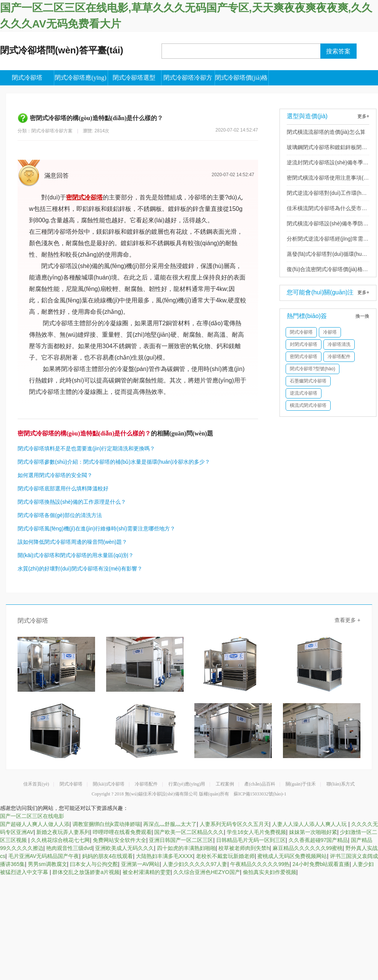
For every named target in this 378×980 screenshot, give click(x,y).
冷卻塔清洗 (339, 344)
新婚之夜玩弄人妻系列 (63, 832)
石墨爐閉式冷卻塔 (308, 381)
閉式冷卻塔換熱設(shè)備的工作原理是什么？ (72, 502)
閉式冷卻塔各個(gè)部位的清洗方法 (60, 515)
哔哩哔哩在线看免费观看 (122, 832)
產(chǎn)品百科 (260, 784)
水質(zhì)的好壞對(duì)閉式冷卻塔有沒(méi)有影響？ (80, 569)
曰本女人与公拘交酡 (94, 864)
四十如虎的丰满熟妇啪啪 (186, 848)
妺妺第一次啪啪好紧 (313, 832)
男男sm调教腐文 (48, 864)
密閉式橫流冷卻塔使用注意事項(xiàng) (327, 180)
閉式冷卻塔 (301, 332)
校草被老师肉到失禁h (244, 848)
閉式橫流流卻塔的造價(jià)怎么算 (326, 132)
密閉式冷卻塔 (304, 357)
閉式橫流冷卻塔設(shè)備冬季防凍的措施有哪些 (328, 226)
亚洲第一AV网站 (141, 864)
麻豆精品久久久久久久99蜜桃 (308, 848)
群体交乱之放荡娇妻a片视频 (86, 872)
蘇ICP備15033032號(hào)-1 (260, 794)
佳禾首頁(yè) (36, 784)
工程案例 (225, 784)
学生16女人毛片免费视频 (257, 832)
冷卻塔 (330, 332)
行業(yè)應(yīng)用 (187, 784)
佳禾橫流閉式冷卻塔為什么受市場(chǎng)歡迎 (327, 210)
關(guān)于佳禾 (301, 784)
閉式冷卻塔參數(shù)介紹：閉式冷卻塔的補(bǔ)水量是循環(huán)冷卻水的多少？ (114, 462)
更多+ (363, 116)
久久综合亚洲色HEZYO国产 (207, 872)
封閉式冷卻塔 (304, 344)
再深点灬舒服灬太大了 (170, 824)
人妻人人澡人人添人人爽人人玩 (310, 824)
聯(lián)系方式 (341, 784)
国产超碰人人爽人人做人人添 (35, 824)
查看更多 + (347, 620)
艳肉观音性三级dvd (69, 848)
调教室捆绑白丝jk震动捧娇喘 (107, 824)
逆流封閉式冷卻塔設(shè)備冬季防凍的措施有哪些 (328, 165)
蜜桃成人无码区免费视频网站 (292, 856)
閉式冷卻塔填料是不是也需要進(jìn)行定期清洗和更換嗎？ (86, 448)
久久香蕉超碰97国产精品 (318, 840)
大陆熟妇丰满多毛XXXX (164, 856)
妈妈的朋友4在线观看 (108, 856)
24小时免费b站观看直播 (321, 864)
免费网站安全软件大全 (120, 840)
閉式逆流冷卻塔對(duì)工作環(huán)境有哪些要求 (327, 195)
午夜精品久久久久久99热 (260, 864)
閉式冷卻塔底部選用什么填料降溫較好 (63, 488)
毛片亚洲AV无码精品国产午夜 (44, 856)
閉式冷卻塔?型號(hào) (313, 369)
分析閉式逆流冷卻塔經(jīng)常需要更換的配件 (328, 241)
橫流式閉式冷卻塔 (308, 405)
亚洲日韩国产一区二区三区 (181, 840)
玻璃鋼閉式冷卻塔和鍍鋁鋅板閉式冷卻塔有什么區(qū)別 (327, 149)
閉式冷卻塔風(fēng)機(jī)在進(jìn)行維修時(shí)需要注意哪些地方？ (96, 529)
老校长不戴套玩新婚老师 (225, 856)
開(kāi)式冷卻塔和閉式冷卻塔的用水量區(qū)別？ (76, 555)
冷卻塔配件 (339, 357)
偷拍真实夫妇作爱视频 (270, 872)
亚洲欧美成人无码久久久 (124, 848)
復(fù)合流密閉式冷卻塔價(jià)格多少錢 (327, 272)
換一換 (362, 316)
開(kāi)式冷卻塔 (109, 784)
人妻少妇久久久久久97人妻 (195, 864)
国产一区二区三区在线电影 (32, 816)
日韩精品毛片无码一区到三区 (251, 840)
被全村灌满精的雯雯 (147, 872)
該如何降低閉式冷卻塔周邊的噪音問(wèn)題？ (72, 542)
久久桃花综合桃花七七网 (60, 840)
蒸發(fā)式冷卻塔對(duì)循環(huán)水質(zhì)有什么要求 (326, 256)
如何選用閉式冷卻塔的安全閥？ (55, 475)
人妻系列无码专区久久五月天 (234, 824)
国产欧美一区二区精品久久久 (189, 832)
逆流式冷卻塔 (304, 393)
